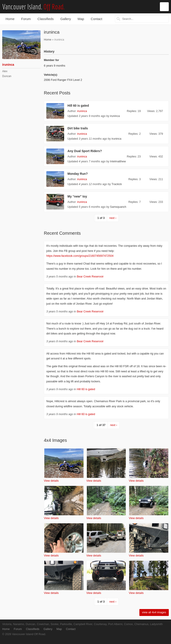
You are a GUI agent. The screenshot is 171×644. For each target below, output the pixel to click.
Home (10, 19)
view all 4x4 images (154, 612)
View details (51, 481)
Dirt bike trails (78, 128)
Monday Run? (78, 174)
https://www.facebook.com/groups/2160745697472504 (80, 256)
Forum (26, 19)
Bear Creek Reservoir (90, 277)
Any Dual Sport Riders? (85, 151)
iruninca (82, 111)
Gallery (66, 19)
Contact (97, 19)
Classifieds (46, 19)
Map (81, 19)
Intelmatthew (118, 161)
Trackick (117, 184)
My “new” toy (77, 197)
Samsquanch (118, 207)
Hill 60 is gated (78, 106)
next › (113, 218)
